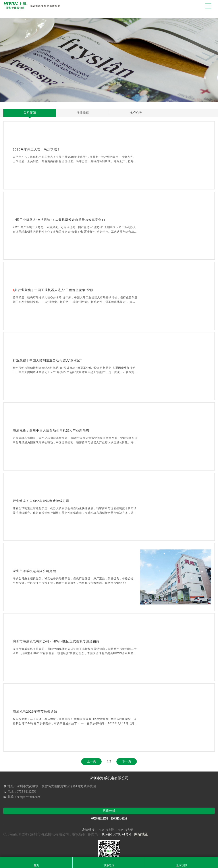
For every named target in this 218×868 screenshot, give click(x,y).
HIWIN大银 (125, 830)
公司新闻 (30, 113)
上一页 (91, 761)
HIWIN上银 (106, 830)
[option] (109, 60)
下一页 (127, 761)
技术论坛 (135, 113)
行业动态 (83, 113)
